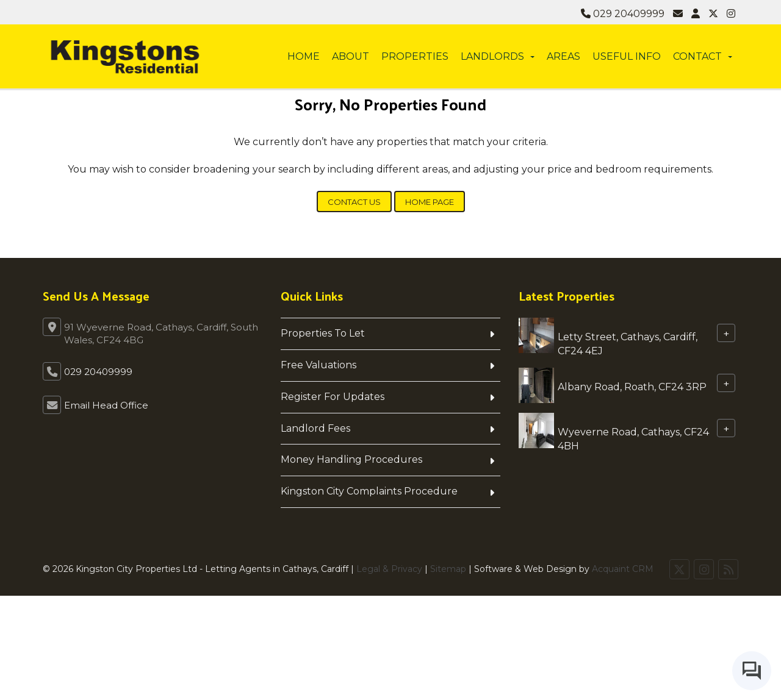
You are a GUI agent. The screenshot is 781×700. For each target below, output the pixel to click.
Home (304, 56)
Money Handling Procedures (351, 459)
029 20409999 (623, 14)
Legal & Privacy (389, 569)
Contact (703, 56)
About (351, 56)
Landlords (498, 56)
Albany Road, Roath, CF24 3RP (632, 386)
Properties (415, 56)
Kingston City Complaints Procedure (369, 491)
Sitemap (448, 569)
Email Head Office (106, 405)
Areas (563, 56)
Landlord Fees (315, 428)
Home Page (430, 202)
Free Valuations (319, 365)
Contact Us (354, 202)
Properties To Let (323, 333)
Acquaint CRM (623, 569)
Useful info (627, 56)
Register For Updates (333, 397)
